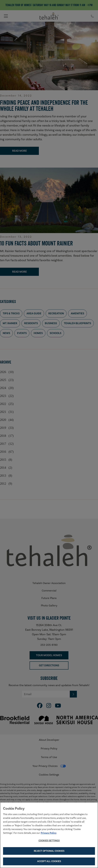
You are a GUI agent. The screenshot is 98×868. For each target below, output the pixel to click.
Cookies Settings (49, 841)
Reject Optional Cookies (49, 851)
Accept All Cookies (49, 862)
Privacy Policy (49, 833)
